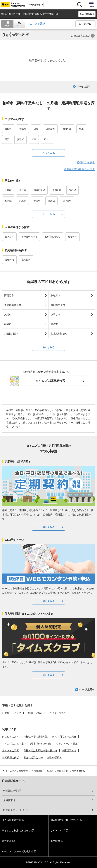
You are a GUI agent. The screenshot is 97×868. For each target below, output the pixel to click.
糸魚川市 (55, 295)
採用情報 (55, 841)
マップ (19, 26)
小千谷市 (55, 315)
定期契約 (26, 260)
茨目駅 (23, 190)
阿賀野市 (9, 295)
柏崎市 (8, 324)
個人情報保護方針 (11, 820)
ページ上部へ (84, 86)
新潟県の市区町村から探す (79, 169)
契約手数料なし (53, 237)
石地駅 (8, 190)
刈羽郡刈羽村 (11, 334)
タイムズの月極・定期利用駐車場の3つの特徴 (27, 744)
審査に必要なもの (33, 758)
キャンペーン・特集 (67, 744)
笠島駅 (72, 190)
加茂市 (54, 324)
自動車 (6, 713)
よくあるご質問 (11, 750)
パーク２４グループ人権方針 (17, 851)
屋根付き (72, 237)
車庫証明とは (69, 750)
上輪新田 (50, 129)
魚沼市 (8, 315)
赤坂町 (23, 129)
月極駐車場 (9, 800)
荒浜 (7, 139)
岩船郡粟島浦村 (13, 305)
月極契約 (9, 260)
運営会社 (7, 841)
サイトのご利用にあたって (16, 830)
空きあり (9, 237)
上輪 (36, 129)
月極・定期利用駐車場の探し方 (40, 750)
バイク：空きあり (59, 713)
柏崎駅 (8, 201)
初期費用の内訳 (11, 758)
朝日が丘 (67, 129)
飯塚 (34, 139)
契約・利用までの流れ (64, 737)
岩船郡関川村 (58, 305)
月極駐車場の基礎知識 (36, 737)
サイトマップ (58, 830)
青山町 (8, 129)
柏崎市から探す (86, 162)
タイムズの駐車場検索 (50, 381)
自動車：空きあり (35, 713)
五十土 (47, 139)
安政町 (20, 139)
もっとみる (48, 153)
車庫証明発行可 (29, 237)
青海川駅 (57, 190)
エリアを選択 (37, 24)
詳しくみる (49, 527)
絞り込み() (85, 24)
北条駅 (23, 201)
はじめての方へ (11, 737)
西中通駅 (67, 201)
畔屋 (81, 129)
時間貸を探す (35, 5)
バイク (18, 713)
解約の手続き (55, 758)
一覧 (7, 26)
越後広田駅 (39, 190)
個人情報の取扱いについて (65, 820)
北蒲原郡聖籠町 (59, 334)
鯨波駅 (37, 201)
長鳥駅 (51, 201)
